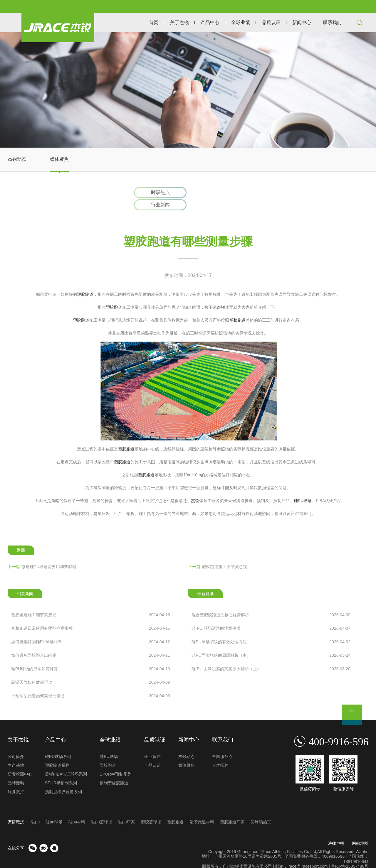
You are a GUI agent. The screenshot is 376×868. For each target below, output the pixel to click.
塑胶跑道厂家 (232, 811)
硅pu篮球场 (102, 811)
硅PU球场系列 (58, 745)
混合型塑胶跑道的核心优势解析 (271, 604)
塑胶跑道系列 (57, 754)
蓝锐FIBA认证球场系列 (66, 763)
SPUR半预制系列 (61, 772)
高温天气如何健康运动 (91, 671)
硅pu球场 (54, 811)
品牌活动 (16, 772)
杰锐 (221, 296)
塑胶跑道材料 (202, 811)
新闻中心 (302, 22)
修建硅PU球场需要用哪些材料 (42, 555)
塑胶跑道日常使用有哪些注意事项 (91, 617)
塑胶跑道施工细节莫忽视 (218, 555)
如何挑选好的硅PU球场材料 (91, 631)
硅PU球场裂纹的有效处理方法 (271, 631)
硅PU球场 (303, 489)
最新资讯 (205, 582)
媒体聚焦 (59, 159)
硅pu (36, 811)
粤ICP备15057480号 (350, 855)
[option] (188, 90)
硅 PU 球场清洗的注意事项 (271, 617)
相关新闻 (25, 582)
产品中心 (210, 22)
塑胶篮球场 (151, 811)
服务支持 (16, 781)
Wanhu (362, 840)
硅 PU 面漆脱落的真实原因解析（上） (271, 658)
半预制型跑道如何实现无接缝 (91, 685)
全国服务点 (222, 745)
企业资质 (152, 745)
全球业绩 (241, 22)
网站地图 (360, 832)
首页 (154, 22)
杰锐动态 (17, 159)
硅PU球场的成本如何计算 (91, 658)
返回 (21, 539)
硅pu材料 (77, 811)
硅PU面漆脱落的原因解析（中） (271, 644)
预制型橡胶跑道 (114, 772)
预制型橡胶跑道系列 (63, 781)
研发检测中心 (20, 763)
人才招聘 (220, 754)
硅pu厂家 (127, 811)
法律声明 (336, 832)
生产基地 (16, 754)
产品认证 (152, 754)
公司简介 (16, 745)
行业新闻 (219, 193)
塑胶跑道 (85, 283)
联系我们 (332, 22)
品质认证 (271, 22)
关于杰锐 (179, 22)
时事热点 (156, 193)
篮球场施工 (261, 811)
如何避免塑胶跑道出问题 (91, 644)
